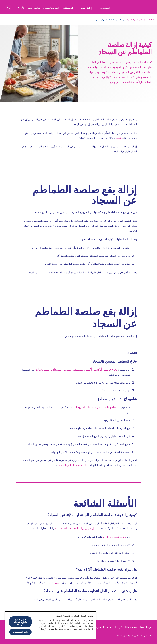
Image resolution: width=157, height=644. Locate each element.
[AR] (19, 8)
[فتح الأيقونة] (8, 8)
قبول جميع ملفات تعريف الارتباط (20, 622)
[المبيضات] (68, 8)
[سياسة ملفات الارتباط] (126, 627)
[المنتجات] (105, 8)
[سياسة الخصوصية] (102, 627)
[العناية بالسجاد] (51, 8)
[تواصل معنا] (34, 8)
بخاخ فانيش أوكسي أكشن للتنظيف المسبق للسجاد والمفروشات (77, 370)
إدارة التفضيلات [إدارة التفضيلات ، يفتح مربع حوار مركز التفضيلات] (20, 632)
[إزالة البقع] (86, 8)
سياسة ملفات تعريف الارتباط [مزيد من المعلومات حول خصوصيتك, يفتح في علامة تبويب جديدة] (53, 629)
